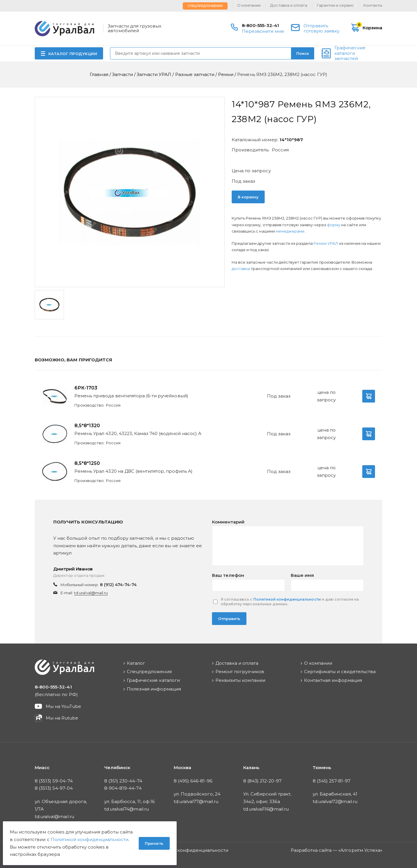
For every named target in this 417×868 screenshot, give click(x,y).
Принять (154, 843)
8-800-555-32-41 (260, 25)
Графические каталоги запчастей (350, 53)
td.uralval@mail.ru (91, 593)
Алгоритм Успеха (360, 850)
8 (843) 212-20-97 (262, 781)
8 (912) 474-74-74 (118, 585)
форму (334, 225)
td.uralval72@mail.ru (335, 801)
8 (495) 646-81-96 (193, 781)
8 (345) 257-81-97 (332, 781)
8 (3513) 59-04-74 (54, 781)
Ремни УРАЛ (326, 243)
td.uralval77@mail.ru (196, 801)
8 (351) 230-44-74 (123, 781)
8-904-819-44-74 (123, 788)
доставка (241, 269)
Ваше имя (302, 575)
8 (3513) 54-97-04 (54, 788)
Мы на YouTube (64, 706)
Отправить (229, 619)
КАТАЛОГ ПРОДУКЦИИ (73, 54)
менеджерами (290, 231)
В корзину (248, 197)
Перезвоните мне (263, 31)
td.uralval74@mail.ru (127, 809)
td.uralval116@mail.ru (266, 809)
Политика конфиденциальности (191, 850)
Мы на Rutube (62, 718)
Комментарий (228, 522)
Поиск (303, 53)
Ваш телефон (228, 575)
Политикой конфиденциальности (287, 599)
